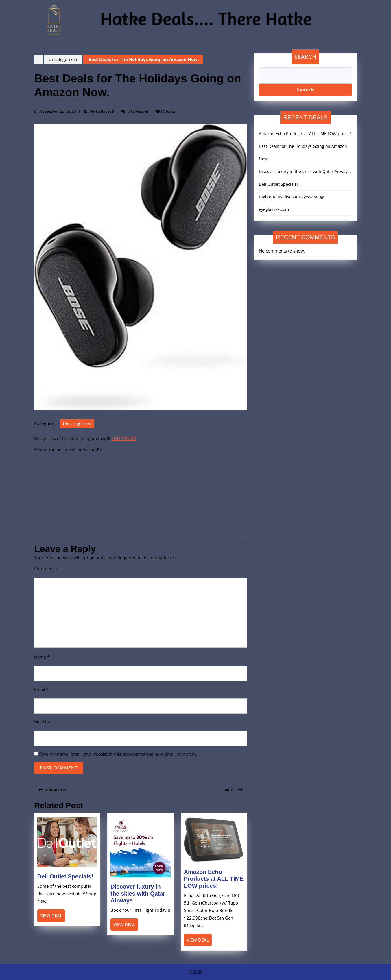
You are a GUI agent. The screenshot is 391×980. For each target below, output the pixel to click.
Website (42, 721)
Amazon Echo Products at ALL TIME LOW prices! (214, 879)
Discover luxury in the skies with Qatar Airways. (138, 894)
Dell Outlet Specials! (65, 876)
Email (41, 689)
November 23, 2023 (58, 111)
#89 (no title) (133, 20)
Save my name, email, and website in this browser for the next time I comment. (118, 754)
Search (305, 57)
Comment (46, 568)
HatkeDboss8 (102, 111)
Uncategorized (63, 59)
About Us (163, 20)
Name (42, 657)
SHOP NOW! (124, 438)
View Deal (53, 917)
